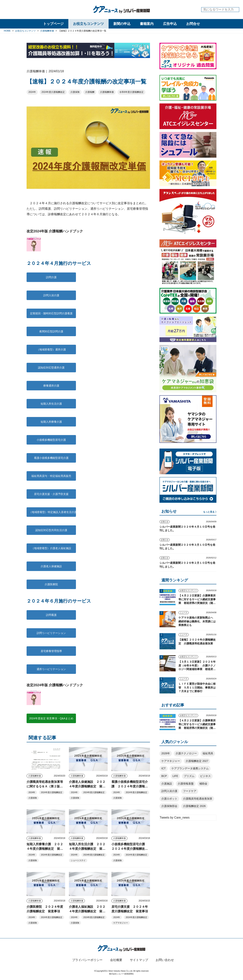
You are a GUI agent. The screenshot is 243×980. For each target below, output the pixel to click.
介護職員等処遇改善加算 (198, 799)
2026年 (166, 753)
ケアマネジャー (121, 923)
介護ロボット (169, 799)
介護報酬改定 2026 (194, 806)
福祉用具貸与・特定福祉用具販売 (51, 476)
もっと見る (209, 512)
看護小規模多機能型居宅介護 (51, 458)
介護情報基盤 (186, 784)
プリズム (189, 776)
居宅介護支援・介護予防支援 (51, 494)
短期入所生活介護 (51, 404)
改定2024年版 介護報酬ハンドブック (55, 231)
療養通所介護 (51, 386)
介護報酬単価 (107, 92)
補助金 (203, 784)
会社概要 (116, 960)
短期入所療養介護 (51, 422)
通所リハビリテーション (53, 669)
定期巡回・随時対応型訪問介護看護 (51, 313)
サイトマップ (139, 960)
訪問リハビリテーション (51, 633)
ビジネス (205, 776)
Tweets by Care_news (175, 818)
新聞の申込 (122, 24)
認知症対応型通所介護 (51, 368)
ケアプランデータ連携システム (190, 768)
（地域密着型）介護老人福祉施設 (51, 548)
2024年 (32, 92)
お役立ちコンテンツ (88, 24)
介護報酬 (90, 92)
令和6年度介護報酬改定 (131, 92)
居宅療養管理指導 (51, 651)
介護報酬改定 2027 (197, 761)
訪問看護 (51, 615)
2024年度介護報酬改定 (53, 92)
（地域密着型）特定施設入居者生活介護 (52, 512)
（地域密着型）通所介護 (51, 349)
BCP (164, 776)
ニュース (184, 613)
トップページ (53, 24)
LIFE (175, 776)
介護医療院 (51, 584)
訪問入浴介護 (51, 295)
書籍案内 (147, 24)
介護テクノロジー (186, 753)
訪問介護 (51, 277)
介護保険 (75, 92)
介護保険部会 (169, 806)
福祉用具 (208, 753)
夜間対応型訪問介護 (51, 331)
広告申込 (170, 24)
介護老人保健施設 (51, 566)
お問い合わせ (165, 960)
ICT (164, 768)
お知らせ (165, 522)
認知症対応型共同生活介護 (53, 530)
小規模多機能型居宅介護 (51, 440)
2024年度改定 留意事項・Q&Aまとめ (51, 718)
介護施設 (167, 784)
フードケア (190, 791)
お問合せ (193, 24)
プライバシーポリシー (87, 960)
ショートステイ (78, 860)
